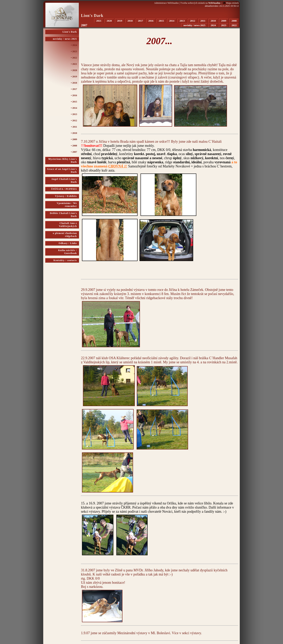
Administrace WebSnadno (166, 3)
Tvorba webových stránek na (200, 3)
